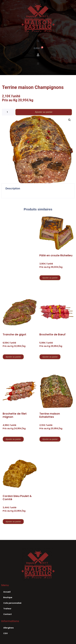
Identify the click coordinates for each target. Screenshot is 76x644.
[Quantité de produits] (9, 112)
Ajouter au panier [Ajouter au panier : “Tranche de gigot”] (13, 357)
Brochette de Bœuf (52, 334)
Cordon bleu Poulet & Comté (17, 498)
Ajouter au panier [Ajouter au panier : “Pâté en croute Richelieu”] (50, 278)
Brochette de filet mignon (15, 415)
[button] (38, 41)
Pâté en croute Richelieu (56, 255)
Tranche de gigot (14, 334)
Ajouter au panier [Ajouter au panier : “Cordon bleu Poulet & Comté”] (13, 522)
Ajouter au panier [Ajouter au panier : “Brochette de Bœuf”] (50, 357)
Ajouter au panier (44, 112)
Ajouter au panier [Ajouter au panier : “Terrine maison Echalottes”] (50, 439)
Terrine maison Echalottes (50, 415)
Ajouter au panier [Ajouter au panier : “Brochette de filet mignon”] (13, 439)
